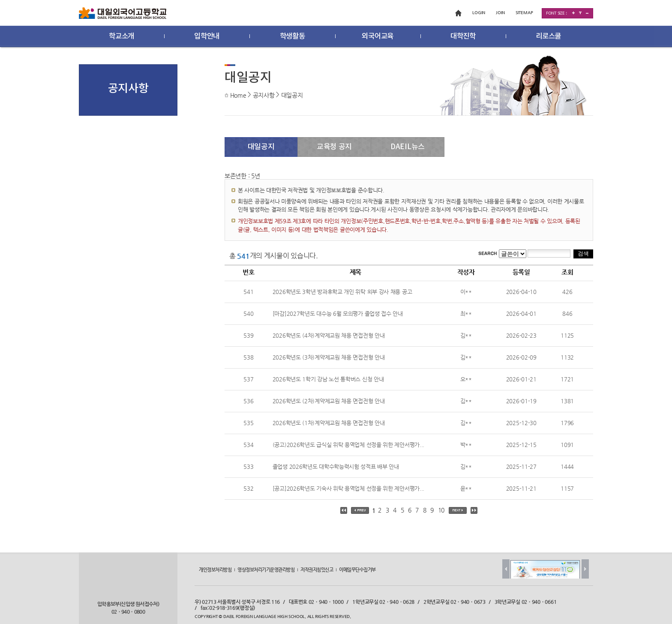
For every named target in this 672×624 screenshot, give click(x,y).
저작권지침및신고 (317, 570)
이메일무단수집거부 (357, 570)
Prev (506, 569)
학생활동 (292, 36)
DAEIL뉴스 (408, 147)
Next (585, 569)
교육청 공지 (334, 147)
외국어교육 (378, 36)
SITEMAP (524, 13)
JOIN (500, 13)
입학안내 (207, 36)
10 (441, 510)
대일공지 (292, 95)
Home (238, 95)
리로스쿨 (548, 36)
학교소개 (121, 36)
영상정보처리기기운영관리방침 (266, 570)
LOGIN (479, 13)
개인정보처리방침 (215, 570)
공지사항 (264, 95)
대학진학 (463, 36)
